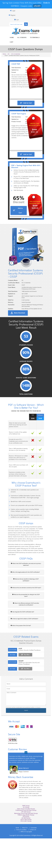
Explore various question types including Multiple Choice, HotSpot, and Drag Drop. (27, 546)
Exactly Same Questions (26, 415)
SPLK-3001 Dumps (26, 853)
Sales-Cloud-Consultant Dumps (26, 840)
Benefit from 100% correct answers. (18, 537)
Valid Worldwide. (16, 210)
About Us (18, 859)
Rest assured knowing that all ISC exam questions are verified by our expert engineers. (27, 551)
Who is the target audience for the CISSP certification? (22, 608)
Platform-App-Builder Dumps (26, 846)
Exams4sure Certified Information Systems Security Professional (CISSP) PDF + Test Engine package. (26, 532)
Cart (44, 38)
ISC (9, 50)
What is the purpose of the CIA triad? (18, 658)
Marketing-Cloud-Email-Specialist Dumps (26, 845)
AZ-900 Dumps (26, 850)
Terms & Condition (38, 859)
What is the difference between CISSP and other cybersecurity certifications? (26, 636)
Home (11, 38)
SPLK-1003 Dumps (26, 851)
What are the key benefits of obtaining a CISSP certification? (24, 615)
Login (10, 11)
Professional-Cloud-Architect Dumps (26, 842)
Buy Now (24, 688)
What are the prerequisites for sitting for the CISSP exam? (23, 629)
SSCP (17, 682)
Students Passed (26, 381)
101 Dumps (26, 839)
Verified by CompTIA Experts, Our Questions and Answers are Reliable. (26, 201)
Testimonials (34, 38)
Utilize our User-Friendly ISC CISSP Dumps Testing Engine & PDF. (26, 206)
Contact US (19, 861)
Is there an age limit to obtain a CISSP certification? (21, 651)
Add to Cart (28, 106)
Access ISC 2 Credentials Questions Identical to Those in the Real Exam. (27, 196)
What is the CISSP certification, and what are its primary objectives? (26, 601)
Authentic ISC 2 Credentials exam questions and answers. (25, 527)
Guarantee (27, 859)
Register (9, 15)
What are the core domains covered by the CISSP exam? (23, 622)
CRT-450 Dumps (26, 843)
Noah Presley (21, 803)
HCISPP (18, 695)
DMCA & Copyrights (31, 861)
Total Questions (26, 431)
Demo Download (17, 343)
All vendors (21, 38)
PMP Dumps (26, 837)
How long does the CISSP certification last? (19, 644)
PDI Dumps (26, 848)
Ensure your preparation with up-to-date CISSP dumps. (24, 541)
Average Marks (26, 398)
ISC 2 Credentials (16, 50)
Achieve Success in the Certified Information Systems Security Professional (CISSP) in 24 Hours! (27, 191)
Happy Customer (21, 806)
